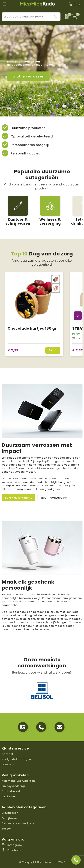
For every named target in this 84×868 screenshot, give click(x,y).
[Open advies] (76, 860)
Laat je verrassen (28, 76)
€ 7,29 (13, 350)
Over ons (8, 764)
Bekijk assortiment (18, 498)
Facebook (11, 850)
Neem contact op (54, 498)
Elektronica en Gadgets (18, 823)
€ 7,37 (78, 350)
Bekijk (53, 350)
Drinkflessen (10, 813)
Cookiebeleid (11, 791)
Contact (8, 754)
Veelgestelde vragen (16, 759)
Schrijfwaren (10, 818)
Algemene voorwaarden (18, 781)
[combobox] (27, 17)
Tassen (7, 829)
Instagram (12, 845)
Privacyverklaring (13, 786)
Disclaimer (9, 796)
